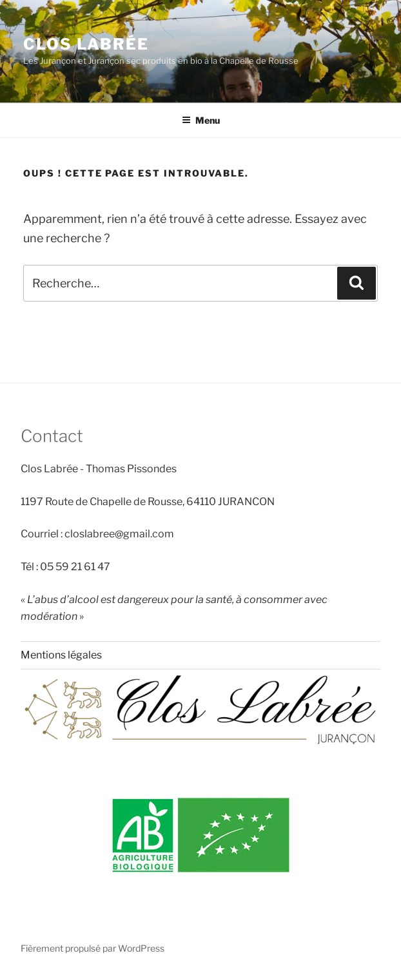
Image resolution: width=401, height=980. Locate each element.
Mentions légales (61, 655)
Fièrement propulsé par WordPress (93, 948)
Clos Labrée (86, 44)
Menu (201, 120)
